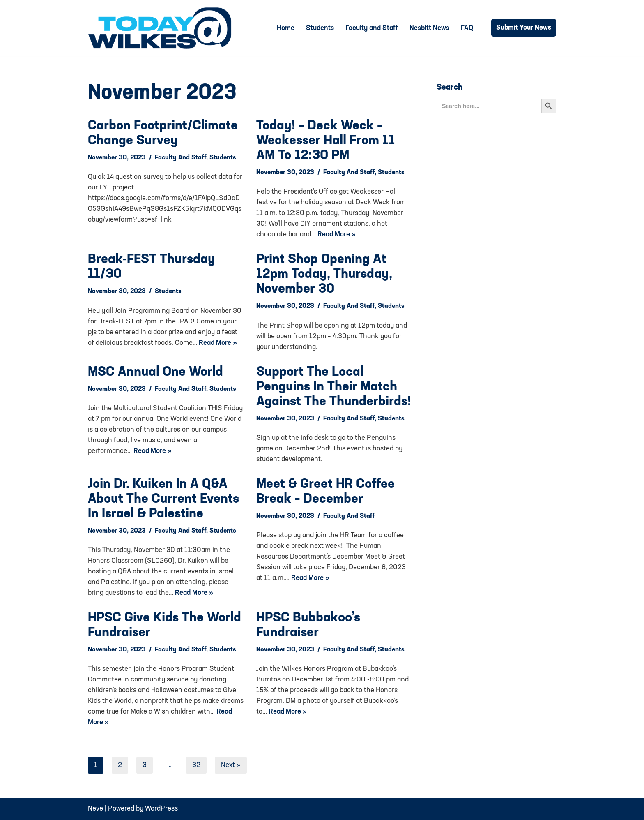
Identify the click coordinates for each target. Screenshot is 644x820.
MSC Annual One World (155, 372)
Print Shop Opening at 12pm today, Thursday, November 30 (324, 275)
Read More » (337, 234)
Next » (231, 765)
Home (286, 28)
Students (320, 28)
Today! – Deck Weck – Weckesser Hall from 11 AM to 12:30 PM (325, 141)
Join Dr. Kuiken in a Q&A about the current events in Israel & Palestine (163, 499)
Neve (95, 809)
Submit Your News (524, 28)
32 (196, 765)
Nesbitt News (429, 28)
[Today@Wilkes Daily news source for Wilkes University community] (162, 28)
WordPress (161, 809)
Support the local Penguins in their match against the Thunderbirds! (334, 387)
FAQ (467, 28)
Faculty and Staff (372, 28)
